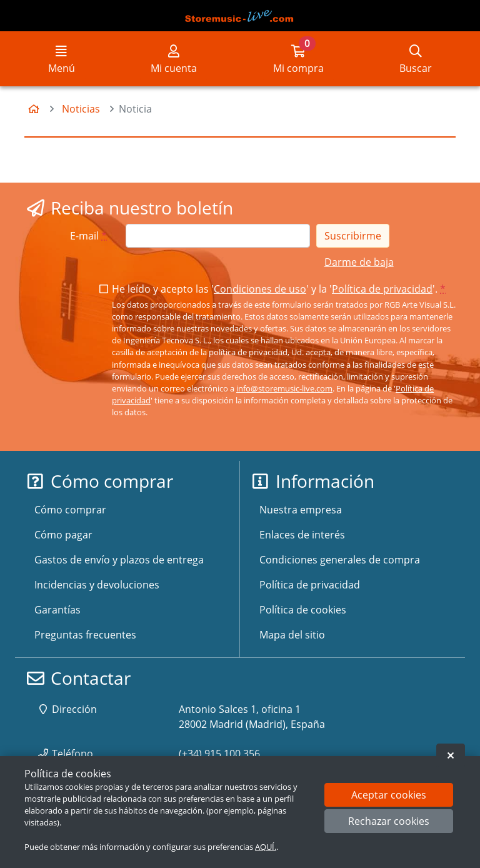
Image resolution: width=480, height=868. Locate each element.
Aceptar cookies (389, 795)
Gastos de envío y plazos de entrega (119, 560)
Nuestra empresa (301, 510)
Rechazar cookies (389, 821)
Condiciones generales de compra (340, 560)
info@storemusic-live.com (284, 388)
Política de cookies (303, 610)
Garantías (57, 610)
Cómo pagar (63, 535)
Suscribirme (353, 236)
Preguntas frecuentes (85, 635)
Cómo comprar (70, 510)
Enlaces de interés (302, 535)
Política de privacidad (382, 289)
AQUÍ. (266, 847)
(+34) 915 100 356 (219, 754)
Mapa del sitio (292, 635)
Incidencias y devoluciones (97, 585)
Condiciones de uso (260, 289)
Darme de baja (359, 262)
